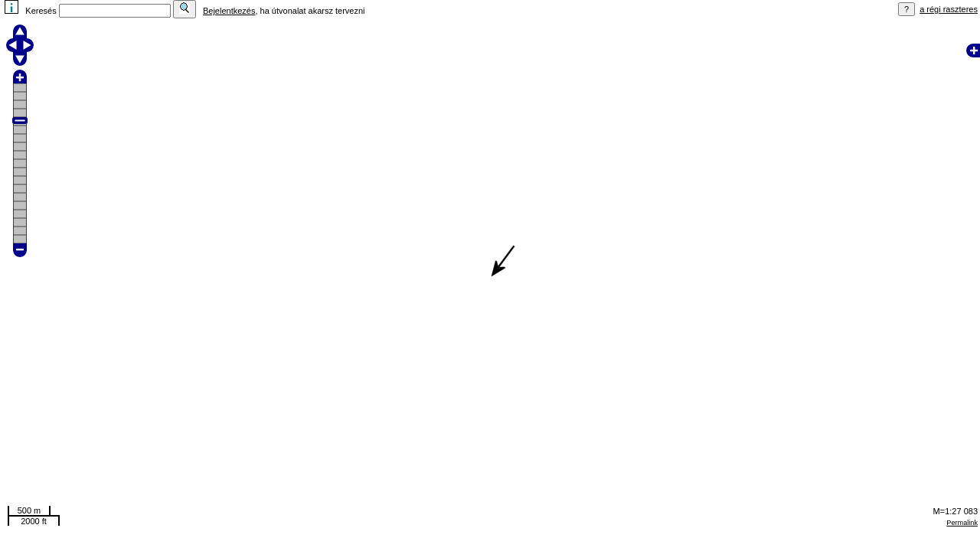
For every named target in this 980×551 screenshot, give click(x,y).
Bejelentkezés (229, 11)
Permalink (962, 523)
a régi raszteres (949, 9)
